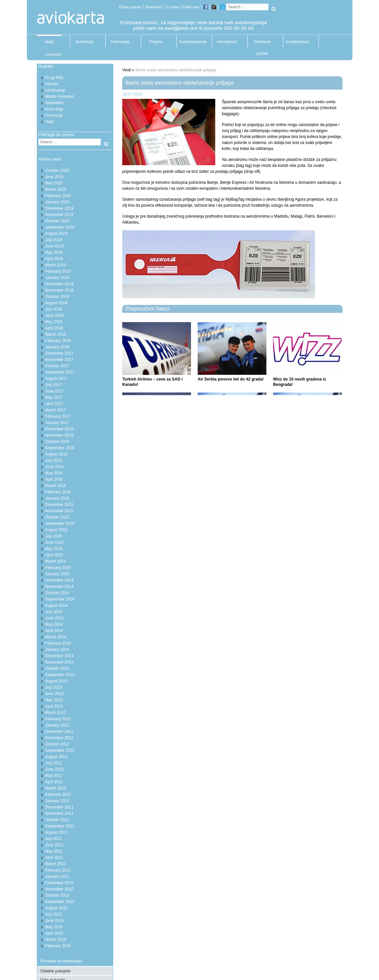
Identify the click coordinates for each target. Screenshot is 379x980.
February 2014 (58, 643)
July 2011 (54, 839)
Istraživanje (55, 90)
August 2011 (56, 832)
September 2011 (60, 826)
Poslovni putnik (262, 43)
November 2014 (59, 587)
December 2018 (59, 284)
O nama (173, 7)
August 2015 (56, 530)
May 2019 (54, 252)
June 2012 (54, 769)
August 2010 (56, 908)
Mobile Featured (60, 97)
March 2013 (56, 713)
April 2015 (54, 555)
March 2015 (56, 561)
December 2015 (59, 505)
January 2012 (57, 801)
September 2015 (60, 524)
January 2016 (57, 498)
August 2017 (56, 379)
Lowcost (53, 54)
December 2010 (59, 883)
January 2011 (57, 876)
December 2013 (59, 656)
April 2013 (54, 706)
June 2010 (54, 921)
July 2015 (54, 536)
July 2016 (54, 460)
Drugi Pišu (54, 78)
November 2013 (59, 662)
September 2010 (60, 902)
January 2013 (57, 725)
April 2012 (54, 782)
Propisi (156, 42)
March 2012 (56, 788)
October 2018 (57, 297)
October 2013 (57, 668)
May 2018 (54, 322)
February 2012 (58, 795)
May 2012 (54, 776)
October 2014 (57, 593)
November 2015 (59, 511)
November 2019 (59, 215)
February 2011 (58, 870)
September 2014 (60, 599)
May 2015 (54, 549)
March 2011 (56, 864)
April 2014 (54, 631)
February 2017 (58, 416)
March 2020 (56, 189)
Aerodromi (227, 42)
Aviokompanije (191, 42)
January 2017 (57, 423)
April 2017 (54, 404)
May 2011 (54, 851)
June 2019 (54, 246)
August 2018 (56, 303)
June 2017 (54, 391)
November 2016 (59, 435)
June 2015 (54, 542)
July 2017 (54, 385)
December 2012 (59, 732)
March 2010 (56, 940)
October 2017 (57, 366)
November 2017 (59, 360)
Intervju (52, 84)
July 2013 (54, 687)
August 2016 (56, 454)
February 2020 (58, 196)
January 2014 (57, 650)
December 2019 (59, 208)
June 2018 (54, 315)
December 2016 (59, 429)
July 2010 (54, 914)
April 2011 (54, 858)
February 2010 (58, 946)
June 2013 (54, 694)
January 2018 (57, 347)
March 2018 (56, 334)
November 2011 (59, 813)
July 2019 (54, 240)
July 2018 (54, 309)
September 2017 (60, 372)
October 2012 (57, 744)
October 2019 (57, 221)
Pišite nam (191, 7)
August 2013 (56, 681)
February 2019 (58, 271)
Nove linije (54, 109)
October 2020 (57, 171)
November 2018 (59, 290)
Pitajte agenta (130, 7)
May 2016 (54, 473)
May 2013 (54, 700)
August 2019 (56, 234)
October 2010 (57, 895)
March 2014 (56, 637)
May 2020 (54, 183)
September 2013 (60, 675)
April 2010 (54, 933)
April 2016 (54, 479)
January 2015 (57, 574)
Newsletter (154, 7)
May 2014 (54, 624)
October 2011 (57, 820)
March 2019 (56, 265)
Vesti (49, 42)
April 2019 (54, 259)
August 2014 (56, 605)
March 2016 (56, 486)
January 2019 (57, 278)
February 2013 (58, 719)
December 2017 (59, 353)
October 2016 (57, 442)
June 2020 (54, 177)
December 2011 (59, 807)
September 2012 (60, 750)
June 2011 (54, 845)
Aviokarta (85, 42)
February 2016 (58, 492)
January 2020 (57, 202)
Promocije (54, 115)
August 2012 (56, 757)
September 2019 (60, 227)
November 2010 (59, 889)
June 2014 (54, 618)
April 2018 (54, 328)
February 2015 (58, 568)
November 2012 (59, 738)
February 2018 (58, 341)
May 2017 (54, 397)
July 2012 (54, 763)
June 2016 (54, 467)
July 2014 (54, 612)
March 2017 (56, 410)
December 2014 (59, 580)
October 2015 (57, 517)
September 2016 (60, 448)
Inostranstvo (298, 42)
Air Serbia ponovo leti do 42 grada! (231, 379)
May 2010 (54, 927)
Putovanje (120, 42)
